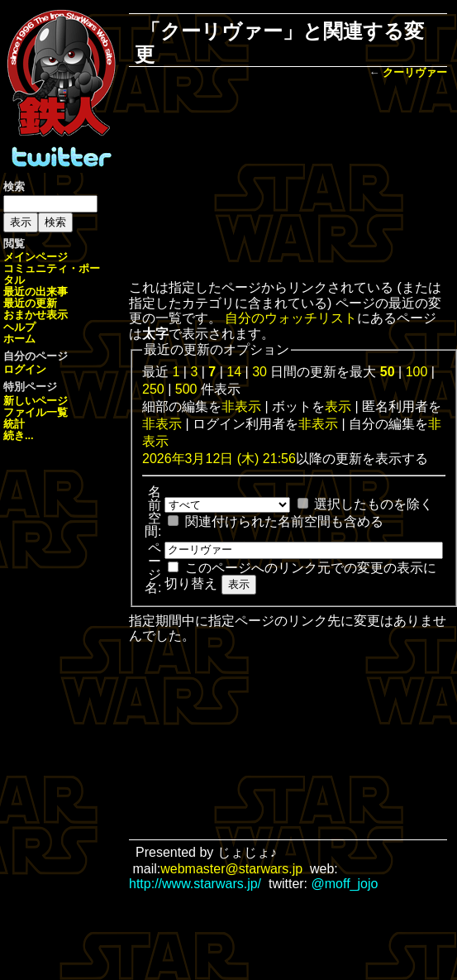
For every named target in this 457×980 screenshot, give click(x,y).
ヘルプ (19, 327)
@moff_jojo (345, 884)
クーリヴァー (415, 72)
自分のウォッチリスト (291, 318)
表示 (338, 406)
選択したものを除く (374, 504)
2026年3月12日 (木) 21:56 (219, 459)
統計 (14, 424)
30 (259, 372)
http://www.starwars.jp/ (195, 884)
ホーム (19, 339)
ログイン (25, 369)
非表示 (241, 406)
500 (186, 389)
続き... (19, 435)
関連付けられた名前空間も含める (284, 521)
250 (153, 389)
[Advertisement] (288, 181)
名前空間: (153, 512)
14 (234, 372)
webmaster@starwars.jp (231, 869)
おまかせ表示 (36, 315)
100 (417, 372)
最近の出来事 (36, 292)
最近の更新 (30, 303)
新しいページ (36, 401)
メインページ (36, 257)
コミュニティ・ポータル (52, 274)
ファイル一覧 (36, 412)
